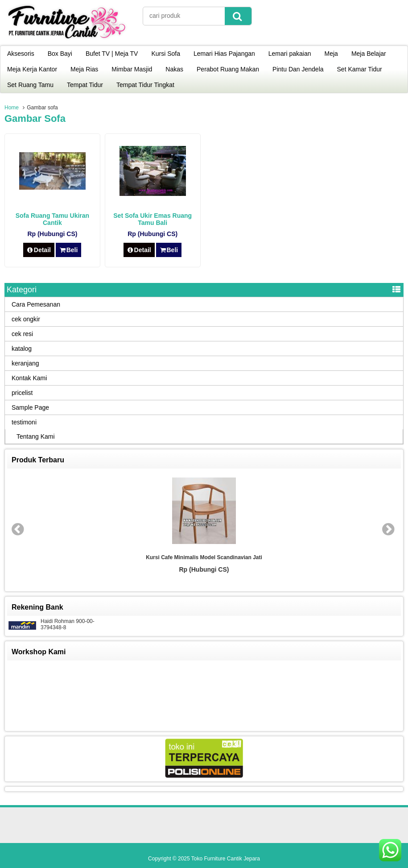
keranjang (25, 363)
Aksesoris (21, 54)
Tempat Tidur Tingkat (145, 85)
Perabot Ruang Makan (228, 69)
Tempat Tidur (85, 85)
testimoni (24, 422)
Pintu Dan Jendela (298, 69)
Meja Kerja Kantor (32, 69)
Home (12, 108)
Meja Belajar (369, 54)
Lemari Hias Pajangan (224, 54)
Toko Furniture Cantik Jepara (226, 859)
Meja (331, 54)
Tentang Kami (36, 436)
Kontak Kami (29, 378)
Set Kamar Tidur (360, 69)
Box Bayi (60, 54)
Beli (68, 250)
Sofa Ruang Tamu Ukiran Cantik (52, 219)
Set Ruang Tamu (30, 85)
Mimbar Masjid (132, 69)
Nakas (174, 69)
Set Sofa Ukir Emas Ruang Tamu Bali (152, 219)
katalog (22, 349)
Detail (39, 250)
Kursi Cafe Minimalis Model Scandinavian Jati (204, 557)
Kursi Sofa (166, 54)
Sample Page (30, 407)
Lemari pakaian (290, 54)
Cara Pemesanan (36, 304)
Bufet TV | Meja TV (112, 54)
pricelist (22, 393)
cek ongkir (26, 319)
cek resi (22, 334)
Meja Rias (84, 69)
